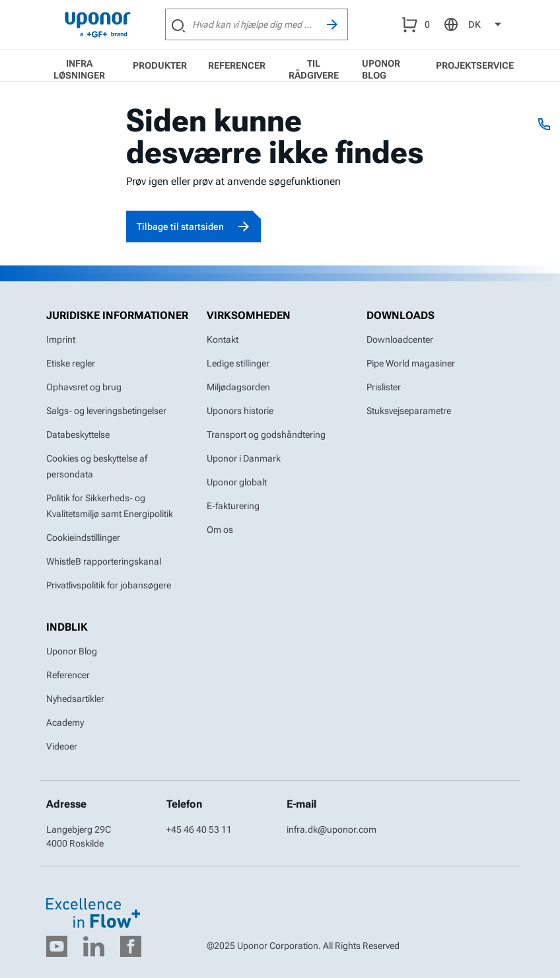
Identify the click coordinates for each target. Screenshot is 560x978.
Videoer (62, 746)
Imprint (61, 339)
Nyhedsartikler (75, 699)
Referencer (237, 65)
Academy (65, 722)
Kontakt (223, 339)
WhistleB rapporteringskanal (104, 561)
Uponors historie (240, 411)
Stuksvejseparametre (409, 411)
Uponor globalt (237, 482)
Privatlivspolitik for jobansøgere (109, 585)
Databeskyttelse (78, 435)
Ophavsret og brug (84, 387)
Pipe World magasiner (411, 363)
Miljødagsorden (238, 387)
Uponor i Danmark (244, 458)
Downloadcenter (400, 339)
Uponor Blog (381, 69)
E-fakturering (233, 506)
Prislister (384, 387)
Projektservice (475, 65)
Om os (220, 530)
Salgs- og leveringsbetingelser (106, 411)
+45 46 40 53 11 (199, 829)
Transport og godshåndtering (266, 435)
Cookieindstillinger (83, 538)
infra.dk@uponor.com (332, 829)
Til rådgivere (314, 69)
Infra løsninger (79, 69)
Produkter (160, 65)
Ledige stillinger (238, 363)
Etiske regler (71, 363)
